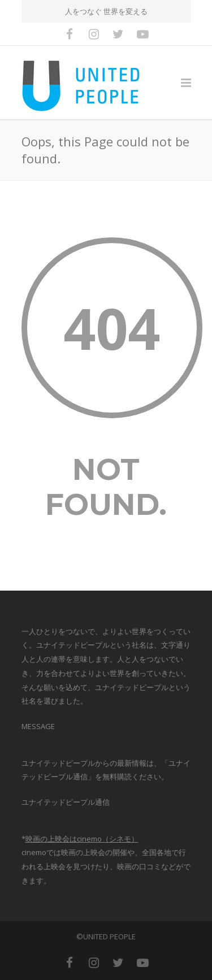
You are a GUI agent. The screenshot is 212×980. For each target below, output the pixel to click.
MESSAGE (38, 726)
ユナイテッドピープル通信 (66, 802)
